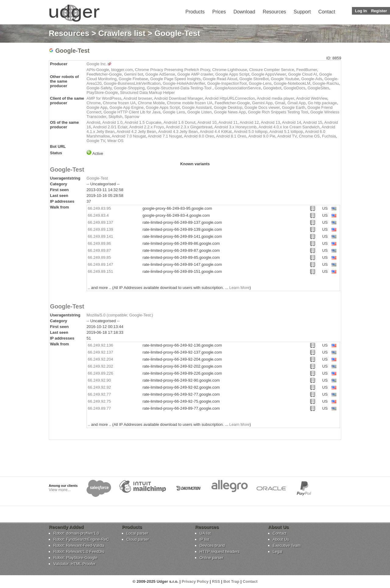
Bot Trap (231, 581)
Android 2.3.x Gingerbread (189, 127)
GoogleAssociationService (238, 88)
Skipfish (115, 117)
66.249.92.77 (99, 394)
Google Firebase (133, 79)
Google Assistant (197, 107)
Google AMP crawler (195, 74)
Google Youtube (285, 79)
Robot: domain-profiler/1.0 (76, 533)
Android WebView (312, 98)
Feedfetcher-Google (104, 74)
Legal (278, 552)
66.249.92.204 (100, 359)
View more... (60, 490)
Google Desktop (228, 107)
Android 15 (313, 122)
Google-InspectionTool (227, 83)
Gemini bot (134, 74)
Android (93, 122)
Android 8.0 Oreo (199, 136)
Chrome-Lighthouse (229, 70)
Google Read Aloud (220, 79)
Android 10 (207, 122)
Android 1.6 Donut (179, 122)
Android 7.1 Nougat (165, 136)
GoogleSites (318, 88)
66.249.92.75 (99, 401)
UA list (205, 533)
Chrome (94, 103)
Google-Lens (260, 83)
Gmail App (296, 103)
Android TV (287, 136)
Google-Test (67, 169)
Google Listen (200, 112)
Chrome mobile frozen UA (190, 103)
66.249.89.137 (100, 222)
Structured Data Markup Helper (147, 93)
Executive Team (287, 545)
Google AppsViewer (269, 74)
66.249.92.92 (99, 387)
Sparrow (132, 117)
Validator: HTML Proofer (74, 564)
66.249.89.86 (99, 243)
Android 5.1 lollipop (286, 132)
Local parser (137, 533)
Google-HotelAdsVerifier (184, 83)
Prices (219, 12)
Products (195, 12)
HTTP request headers (220, 552)
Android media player (275, 98)
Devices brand (212, 545)
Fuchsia (329, 136)
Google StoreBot (254, 79)
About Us (281, 539)
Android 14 (291, 122)
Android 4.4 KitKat (216, 132)
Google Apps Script (232, 74)
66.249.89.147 (100, 264)
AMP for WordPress (104, 98)
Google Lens (174, 112)
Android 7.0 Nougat (129, 136)
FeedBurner (307, 70)
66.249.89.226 (100, 373)
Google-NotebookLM (292, 83)
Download (244, 12)
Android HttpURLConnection (230, 98)
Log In (361, 11)
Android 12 (249, 122)
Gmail (280, 103)
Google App (97, 107)
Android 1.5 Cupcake (143, 122)
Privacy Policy (195, 581)
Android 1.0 (112, 122)
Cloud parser (138, 539)
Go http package (322, 103)
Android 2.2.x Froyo (146, 127)
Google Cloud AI (303, 74)
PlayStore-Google (102, 93)
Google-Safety (99, 88)
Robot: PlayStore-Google (75, 558)
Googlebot (272, 88)
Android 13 (270, 122)
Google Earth (294, 107)
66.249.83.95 (99, 208)
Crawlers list (122, 33)
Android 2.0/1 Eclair (110, 127)
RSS (216, 581)
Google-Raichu (326, 83)
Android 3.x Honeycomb (235, 127)
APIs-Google (98, 70)
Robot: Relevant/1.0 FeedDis (79, 552)
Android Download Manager (178, 98)
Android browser (138, 98)
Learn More (239, 288)
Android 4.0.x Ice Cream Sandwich (289, 127)
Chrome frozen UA (119, 103)
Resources (274, 12)
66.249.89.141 (100, 236)
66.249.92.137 (100, 352)
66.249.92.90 (99, 380)
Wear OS (115, 141)
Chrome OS (309, 136)
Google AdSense (160, 74)
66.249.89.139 (100, 229)
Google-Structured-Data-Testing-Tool (180, 88)
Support (302, 12)
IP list (204, 539)
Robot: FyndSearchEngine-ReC (81, 539)
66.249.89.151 (100, 271)
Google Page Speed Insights (175, 79)
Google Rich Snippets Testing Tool (278, 112)
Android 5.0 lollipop (251, 132)
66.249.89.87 (99, 250)
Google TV (96, 141)
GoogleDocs (295, 88)
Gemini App (262, 103)
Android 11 (228, 122)
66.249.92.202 (100, 366)
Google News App (230, 112)
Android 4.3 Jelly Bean (178, 132)
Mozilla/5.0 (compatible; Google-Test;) (120, 315)
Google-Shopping (129, 88)
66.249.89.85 (99, 257)
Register (379, 11)
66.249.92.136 (100, 345)
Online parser (211, 558)
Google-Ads (312, 79)
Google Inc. (97, 64)
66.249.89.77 (99, 408)
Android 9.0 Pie (262, 136)
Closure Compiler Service (272, 70)
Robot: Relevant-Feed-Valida (79, 545)
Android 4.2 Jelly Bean (136, 132)
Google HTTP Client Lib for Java (132, 112)
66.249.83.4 (98, 215)
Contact (327, 12)
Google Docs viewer (262, 107)
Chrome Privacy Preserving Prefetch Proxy (172, 70)
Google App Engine (126, 107)
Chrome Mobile (151, 103)
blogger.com (122, 70)
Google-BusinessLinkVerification (132, 83)
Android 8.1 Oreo (231, 136)
